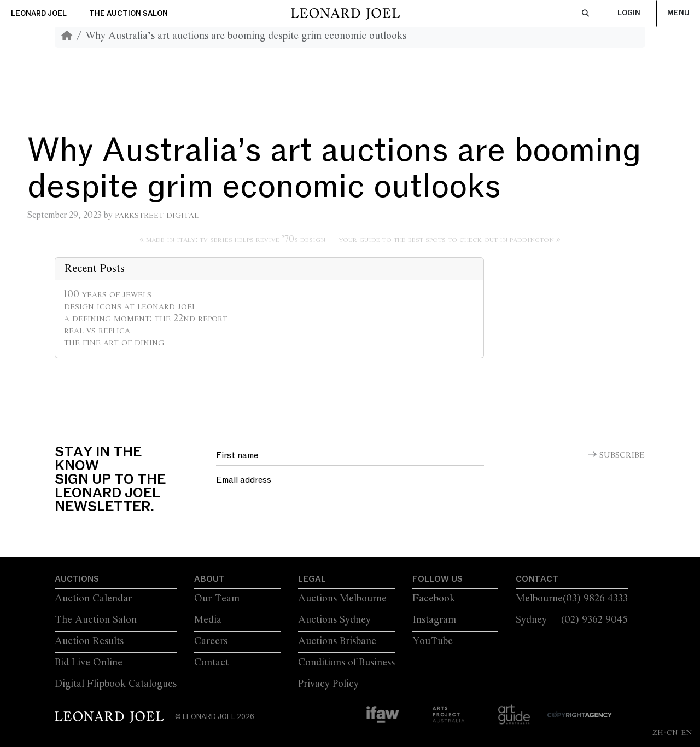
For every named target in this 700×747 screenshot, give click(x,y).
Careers (211, 641)
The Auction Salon (129, 14)
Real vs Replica (97, 331)
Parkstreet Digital (157, 215)
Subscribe (622, 455)
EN (686, 732)
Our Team (217, 599)
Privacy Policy (328, 684)
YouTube (433, 641)
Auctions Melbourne (342, 599)
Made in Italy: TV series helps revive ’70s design (236, 239)
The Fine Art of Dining (114, 343)
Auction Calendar (93, 599)
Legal (312, 579)
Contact (211, 663)
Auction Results (89, 641)
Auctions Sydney (334, 620)
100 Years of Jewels (108, 294)
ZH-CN (665, 732)
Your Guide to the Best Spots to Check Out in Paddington (447, 239)
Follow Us (437, 579)
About (209, 579)
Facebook (434, 599)
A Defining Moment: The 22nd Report (146, 319)
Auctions (77, 579)
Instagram (434, 620)
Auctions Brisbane (337, 641)
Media (208, 620)
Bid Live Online (89, 663)
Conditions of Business (346, 663)
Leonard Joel (39, 14)
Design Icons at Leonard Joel (130, 306)
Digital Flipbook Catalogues (116, 684)
